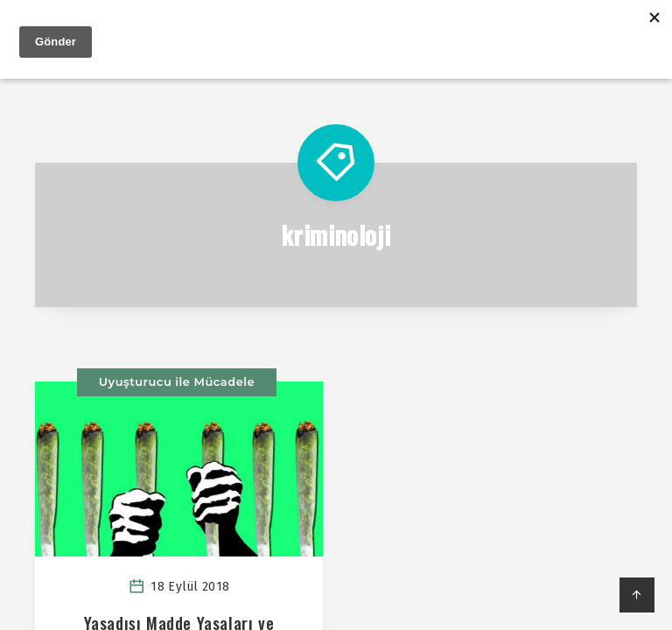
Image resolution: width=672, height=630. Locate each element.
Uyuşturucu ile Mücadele (177, 382)
